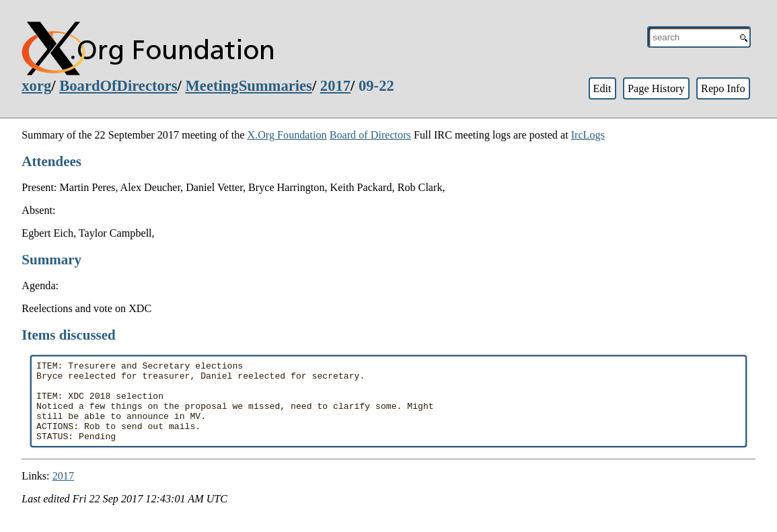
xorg (36, 86)
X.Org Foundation (287, 135)
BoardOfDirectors (118, 86)
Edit (602, 88)
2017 (335, 86)
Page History (656, 88)
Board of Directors (370, 135)
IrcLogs (588, 135)
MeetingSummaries (249, 86)
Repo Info (723, 88)
